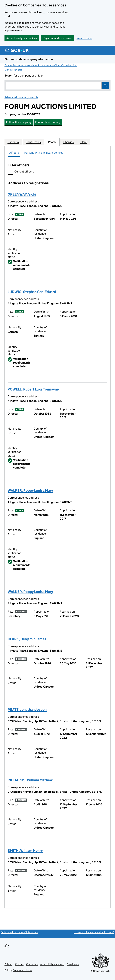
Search (105, 86)
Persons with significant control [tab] (43, 153)
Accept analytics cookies (22, 38)
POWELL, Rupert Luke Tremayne (33, 389)
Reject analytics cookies (58, 38)
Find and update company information (29, 59)
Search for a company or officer (24, 76)
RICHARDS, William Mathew (30, 780)
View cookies (84, 38)
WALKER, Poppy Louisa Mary (30, 490)
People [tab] (52, 142)
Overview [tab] (13, 142)
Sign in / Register (13, 70)
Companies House (22, 970)
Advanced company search (21, 97)
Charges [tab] (69, 142)
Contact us (32, 964)
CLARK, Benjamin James (27, 639)
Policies (8, 964)
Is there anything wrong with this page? (94, 932)
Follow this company (19, 122)
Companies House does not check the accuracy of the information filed (41, 65)
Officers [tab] (14, 153)
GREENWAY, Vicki (22, 194)
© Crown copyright (101, 971)
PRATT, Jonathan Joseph (27, 710)
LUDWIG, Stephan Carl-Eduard (32, 292)
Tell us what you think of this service (19, 932)
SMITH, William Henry (25, 851)
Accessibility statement (52, 964)
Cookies (19, 964)
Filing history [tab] (34, 142)
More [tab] (84, 142)
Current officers (21, 172)
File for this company (48, 122)
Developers (73, 964)
